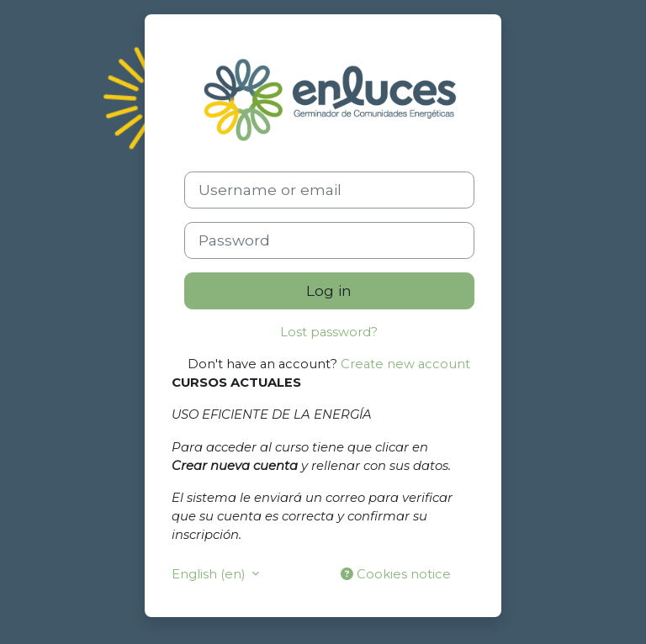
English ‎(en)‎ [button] (210, 574)
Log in (329, 290)
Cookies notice (396, 574)
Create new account (405, 364)
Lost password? (329, 332)
